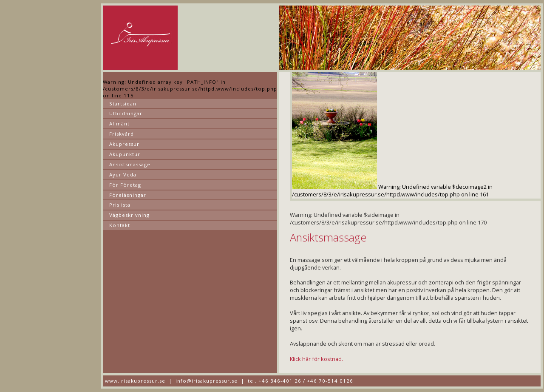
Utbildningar (126, 113)
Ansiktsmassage (130, 164)
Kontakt (120, 225)
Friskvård (122, 134)
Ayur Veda (123, 175)
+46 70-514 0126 (330, 381)
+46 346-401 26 (280, 381)
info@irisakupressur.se (207, 381)
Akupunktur (125, 154)
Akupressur (124, 144)
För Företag (125, 185)
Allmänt (119, 124)
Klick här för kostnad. (316, 359)
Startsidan (123, 104)
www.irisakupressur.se (135, 381)
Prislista (120, 205)
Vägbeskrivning (129, 215)
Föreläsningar (128, 195)
